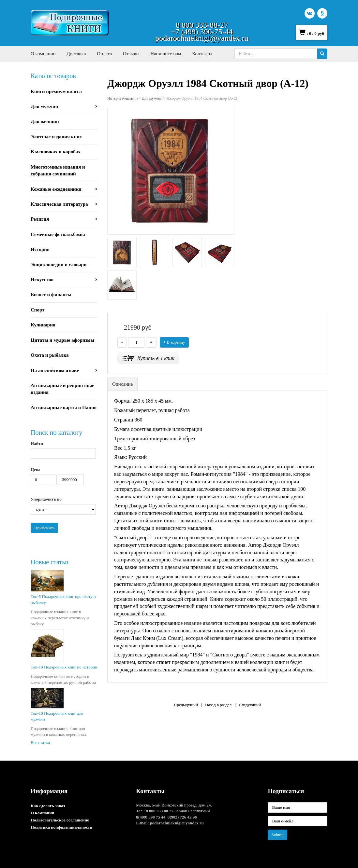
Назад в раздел (218, 705)
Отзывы (131, 54)
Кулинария (43, 325)
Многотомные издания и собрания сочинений (58, 170)
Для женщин (45, 121)
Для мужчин (44, 106)
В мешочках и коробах (56, 152)
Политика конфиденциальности (61, 827)
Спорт (38, 310)
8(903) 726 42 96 (182, 817)
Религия (40, 219)
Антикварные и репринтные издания (62, 389)
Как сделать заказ (48, 806)
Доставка (76, 54)
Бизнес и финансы (51, 295)
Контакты (202, 54)
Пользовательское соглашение (60, 820)
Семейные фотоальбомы (58, 234)
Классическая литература (59, 204)
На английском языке (55, 370)
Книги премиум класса (56, 91)
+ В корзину (174, 342)
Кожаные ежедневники (56, 189)
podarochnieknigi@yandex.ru (202, 38)
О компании (43, 54)
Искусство (42, 280)
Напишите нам (166, 54)
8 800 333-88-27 (202, 25)
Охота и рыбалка (50, 355)
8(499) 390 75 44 (151, 817)
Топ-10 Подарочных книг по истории (64, 667)
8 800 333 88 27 (160, 811)
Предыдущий (186, 705)
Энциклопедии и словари (59, 265)
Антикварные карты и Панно (64, 407)
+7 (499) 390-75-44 (202, 32)
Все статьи (40, 743)
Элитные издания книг (56, 137)
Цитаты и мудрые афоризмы (62, 340)
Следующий (250, 705)
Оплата (104, 54)
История (40, 249)
